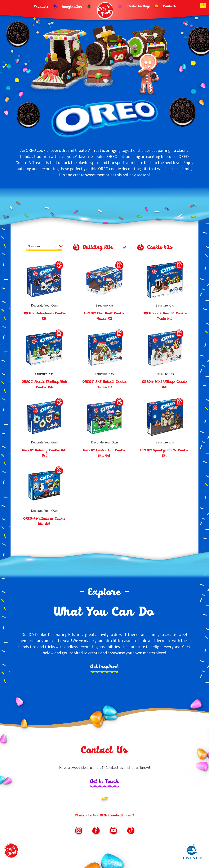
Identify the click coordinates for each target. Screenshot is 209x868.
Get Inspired (104, 667)
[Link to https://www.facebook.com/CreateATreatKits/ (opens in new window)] (96, 831)
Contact (169, 6)
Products (41, 7)
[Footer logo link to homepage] (11, 852)
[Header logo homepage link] (105, 11)
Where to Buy (138, 6)
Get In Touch (104, 782)
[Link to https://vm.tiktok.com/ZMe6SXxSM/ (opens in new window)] (131, 831)
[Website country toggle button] (203, 6)
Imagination (72, 7)
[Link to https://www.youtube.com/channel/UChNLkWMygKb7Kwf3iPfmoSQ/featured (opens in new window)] (113, 831)
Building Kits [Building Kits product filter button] (98, 248)
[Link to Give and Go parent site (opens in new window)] (193, 858)
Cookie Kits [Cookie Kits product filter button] (160, 248)
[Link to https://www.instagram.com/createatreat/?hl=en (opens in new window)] (78, 831)
